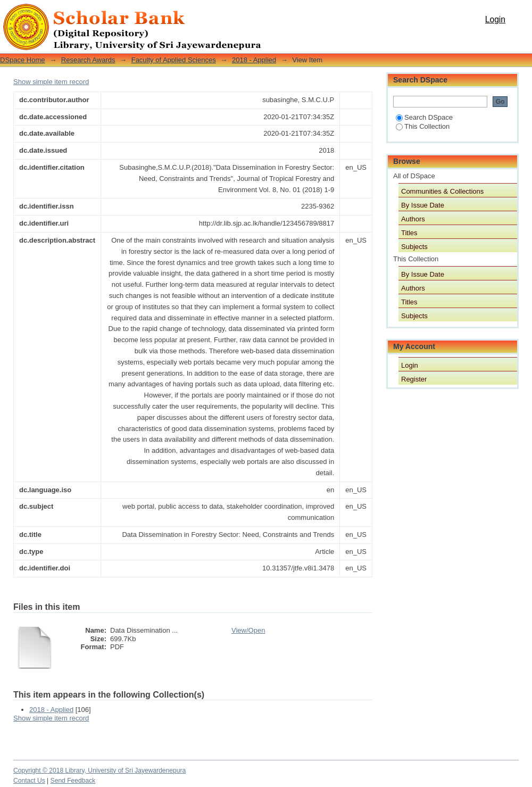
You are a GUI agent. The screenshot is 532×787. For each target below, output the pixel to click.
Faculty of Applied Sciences (174, 60)
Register (414, 379)
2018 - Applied (254, 60)
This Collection (423, 126)
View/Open (248, 630)
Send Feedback (73, 781)
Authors (413, 219)
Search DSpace (424, 117)
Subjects (414, 247)
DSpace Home (23, 60)
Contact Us (29, 781)
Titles (409, 233)
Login (495, 19)
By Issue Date (423, 205)
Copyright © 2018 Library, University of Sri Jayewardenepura (99, 771)
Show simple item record (51, 82)
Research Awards (88, 60)
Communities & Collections (442, 191)
